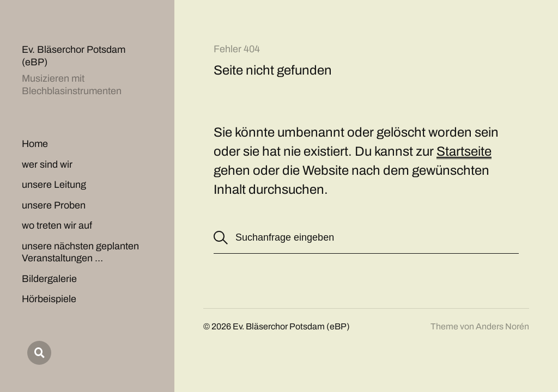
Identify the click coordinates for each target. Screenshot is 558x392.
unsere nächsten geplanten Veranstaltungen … (80, 252)
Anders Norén (502, 326)
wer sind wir (47, 164)
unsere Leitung (54, 185)
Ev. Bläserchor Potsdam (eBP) (291, 326)
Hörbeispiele (49, 299)
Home (35, 144)
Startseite (464, 151)
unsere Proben (54, 205)
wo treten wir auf (57, 225)
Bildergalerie (49, 279)
